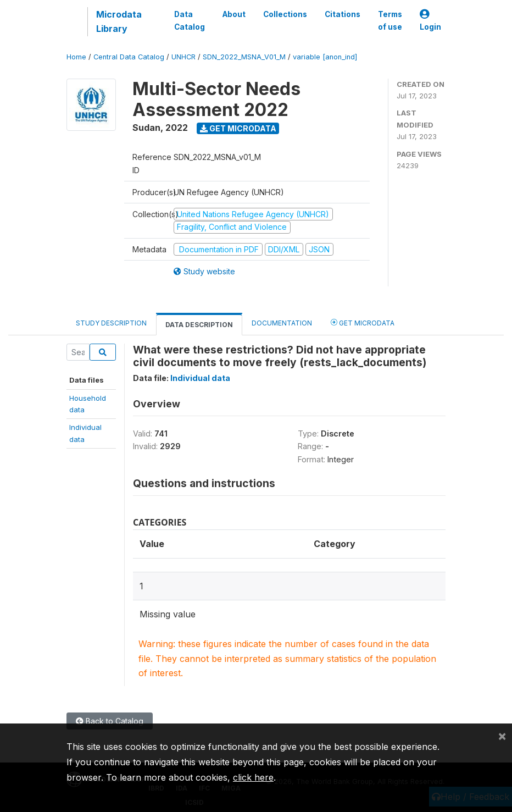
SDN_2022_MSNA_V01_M (244, 57)
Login (430, 21)
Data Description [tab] (199, 325)
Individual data (200, 378)
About (234, 14)
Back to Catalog (110, 721)
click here (253, 777)
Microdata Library (119, 21)
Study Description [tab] (111, 323)
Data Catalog (190, 20)
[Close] (502, 736)
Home (76, 57)
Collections (285, 14)
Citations (343, 14)
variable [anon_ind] (325, 57)
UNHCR (183, 57)
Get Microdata (238, 128)
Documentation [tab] (282, 323)
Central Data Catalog (129, 57)
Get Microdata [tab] (363, 322)
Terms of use (390, 20)
